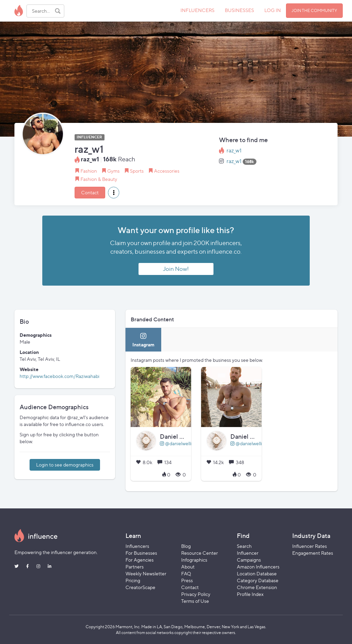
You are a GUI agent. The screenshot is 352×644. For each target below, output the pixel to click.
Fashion (89, 171)
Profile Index (250, 594)
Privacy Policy (196, 594)
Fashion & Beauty (99, 179)
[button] (114, 193)
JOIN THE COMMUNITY (314, 10)
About (188, 567)
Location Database (257, 573)
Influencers (137, 546)
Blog (186, 546)
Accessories (167, 171)
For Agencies (140, 560)
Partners (135, 567)
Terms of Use (195, 601)
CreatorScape (140, 587)
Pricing (133, 580)
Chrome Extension (257, 587)
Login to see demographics (65, 465)
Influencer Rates (310, 546)
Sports (137, 171)
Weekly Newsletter (146, 573)
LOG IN (273, 10)
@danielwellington (182, 443)
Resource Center (200, 553)
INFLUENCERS (197, 10)
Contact (90, 192)
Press (187, 580)
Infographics (194, 560)
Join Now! (176, 269)
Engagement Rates (313, 553)
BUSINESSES (239, 10)
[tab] (143, 340)
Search (244, 546)
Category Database (258, 580)
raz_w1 (234, 151)
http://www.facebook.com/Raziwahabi (59, 376)
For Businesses (141, 553)
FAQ (186, 573)
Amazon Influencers (258, 567)
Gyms (113, 171)
